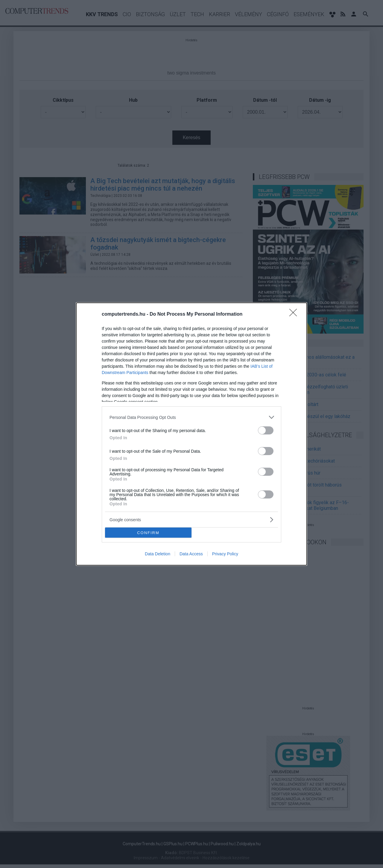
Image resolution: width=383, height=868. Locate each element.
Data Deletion (158, 554)
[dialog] (191, 434)
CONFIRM (148, 533)
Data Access (191, 554)
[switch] (266, 430)
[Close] (295, 314)
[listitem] (191, 417)
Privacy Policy (225, 554)
